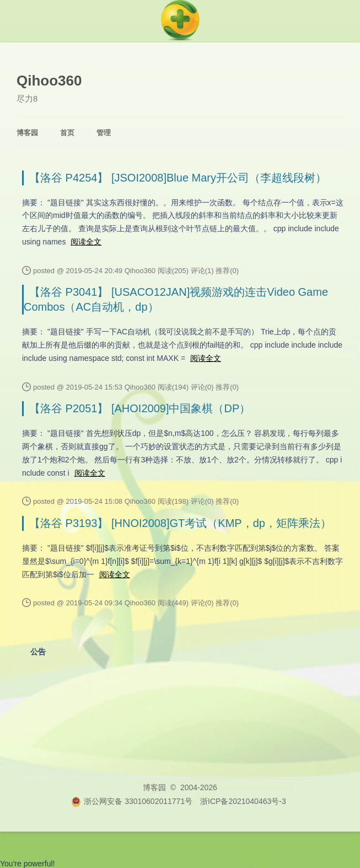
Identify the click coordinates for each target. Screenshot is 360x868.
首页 (67, 133)
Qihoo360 (49, 81)
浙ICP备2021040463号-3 (243, 801)
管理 (104, 133)
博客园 (27, 133)
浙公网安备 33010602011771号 (132, 801)
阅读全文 (86, 242)
